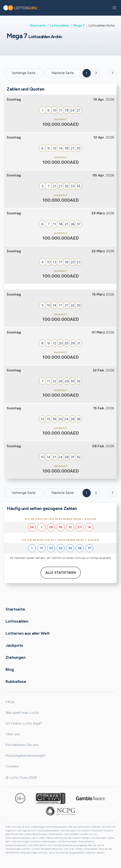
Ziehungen (16, 657)
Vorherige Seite (24, 73)
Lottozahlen (59, 25)
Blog (10, 669)
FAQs (10, 702)
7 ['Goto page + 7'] (112, 73)
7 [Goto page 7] (112, 493)
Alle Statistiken (61, 573)
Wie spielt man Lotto (22, 713)
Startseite (38, 25)
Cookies (12, 766)
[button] (114, 8)
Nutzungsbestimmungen (25, 755)
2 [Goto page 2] (96, 73)
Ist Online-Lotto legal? (24, 723)
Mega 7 (79, 25)
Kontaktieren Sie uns (22, 745)
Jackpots (14, 645)
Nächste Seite (63, 73)
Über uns (13, 734)
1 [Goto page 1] (87, 73)
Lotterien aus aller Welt (28, 633)
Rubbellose (16, 682)
